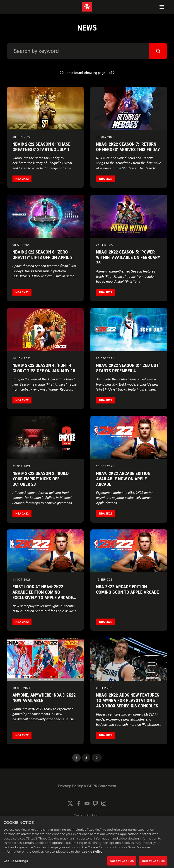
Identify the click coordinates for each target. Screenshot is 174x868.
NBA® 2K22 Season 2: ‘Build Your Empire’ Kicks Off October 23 (41, 479)
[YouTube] (87, 803)
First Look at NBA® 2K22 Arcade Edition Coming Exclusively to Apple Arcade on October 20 (43, 595)
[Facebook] (79, 803)
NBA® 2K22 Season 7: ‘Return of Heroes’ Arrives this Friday (128, 147)
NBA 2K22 (22, 179)
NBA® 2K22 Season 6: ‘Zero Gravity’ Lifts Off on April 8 (42, 255)
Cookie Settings (87, 816)
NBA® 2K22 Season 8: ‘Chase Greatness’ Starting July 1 (41, 147)
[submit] (158, 51)
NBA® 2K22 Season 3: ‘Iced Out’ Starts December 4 (128, 368)
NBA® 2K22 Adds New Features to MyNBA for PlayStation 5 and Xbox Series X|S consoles (128, 700)
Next (97, 758)
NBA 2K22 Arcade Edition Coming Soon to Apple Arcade (127, 589)
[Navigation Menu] (162, 7)
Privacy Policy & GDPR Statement (87, 786)
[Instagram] (104, 803)
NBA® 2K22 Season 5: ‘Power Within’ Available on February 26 (128, 257)
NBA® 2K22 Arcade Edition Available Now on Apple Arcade (123, 479)
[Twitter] (70, 803)
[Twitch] (95, 803)
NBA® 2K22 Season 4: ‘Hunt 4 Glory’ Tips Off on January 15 (44, 368)
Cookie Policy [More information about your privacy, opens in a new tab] (92, 856)
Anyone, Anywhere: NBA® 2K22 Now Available (44, 698)
